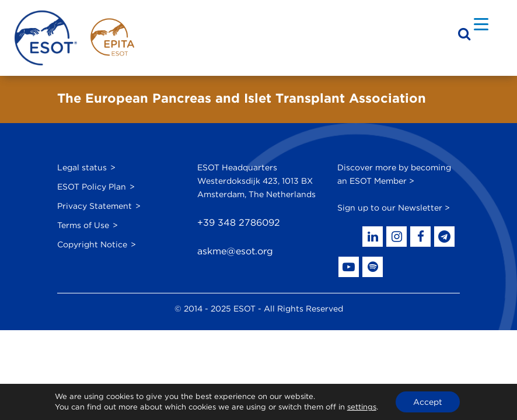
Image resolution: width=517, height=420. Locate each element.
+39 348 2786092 (239, 223)
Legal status (82, 167)
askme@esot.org (235, 251)
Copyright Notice (92, 244)
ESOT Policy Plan (92, 187)
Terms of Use (83, 225)
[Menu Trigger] (481, 24)
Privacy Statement (95, 206)
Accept (428, 402)
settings (362, 407)
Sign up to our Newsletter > (394, 208)
